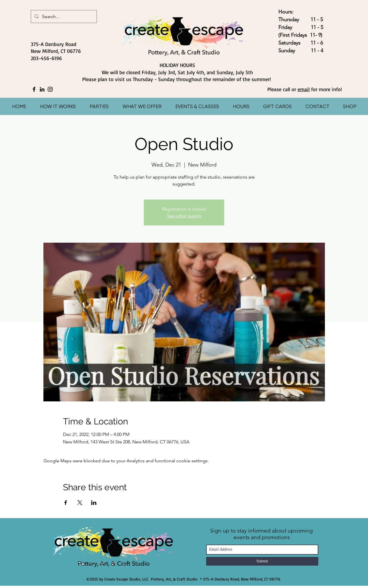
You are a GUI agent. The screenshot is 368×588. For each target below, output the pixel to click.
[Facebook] (34, 89)
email (304, 89)
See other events (184, 216)
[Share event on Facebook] (66, 503)
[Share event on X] (80, 503)
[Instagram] (50, 89)
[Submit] (262, 561)
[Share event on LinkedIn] (94, 503)
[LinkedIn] (42, 89)
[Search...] (63, 17)
